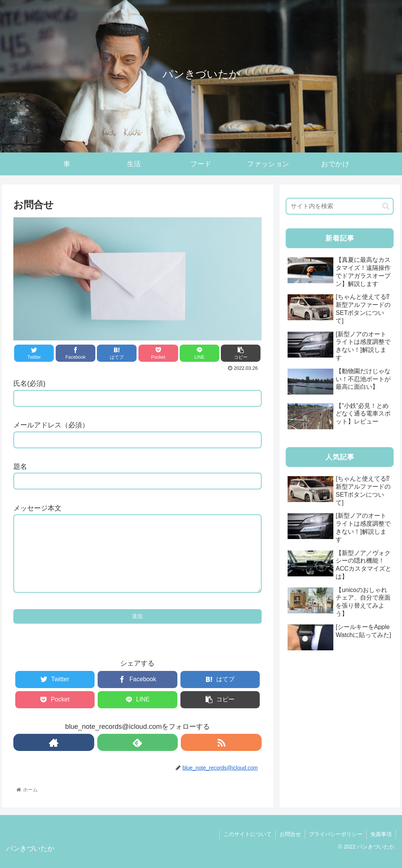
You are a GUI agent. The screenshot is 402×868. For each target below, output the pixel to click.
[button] (386, 206)
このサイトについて (248, 834)
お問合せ (290, 834)
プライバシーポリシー (336, 834)
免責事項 (381, 834)
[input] (340, 206)
